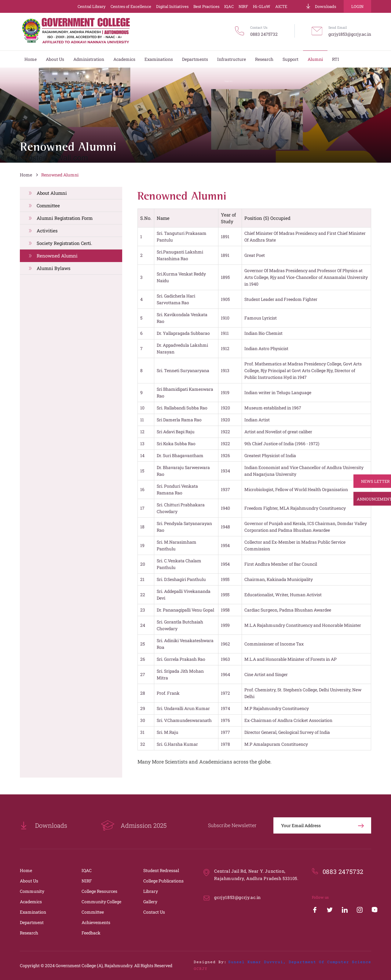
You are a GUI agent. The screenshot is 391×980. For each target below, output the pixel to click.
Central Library (92, 6)
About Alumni (52, 193)
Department (32, 922)
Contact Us (154, 912)
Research (29, 933)
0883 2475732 (264, 34)
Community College (101, 902)
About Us (29, 881)
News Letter (369, 481)
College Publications (163, 881)
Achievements (96, 922)
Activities (47, 231)
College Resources (99, 891)
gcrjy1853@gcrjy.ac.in (350, 34)
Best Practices (206, 6)
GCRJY (201, 969)
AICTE (281, 6)
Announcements (369, 499)
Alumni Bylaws (53, 268)
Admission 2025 (134, 825)
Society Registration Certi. (64, 243)
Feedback (91, 933)
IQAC (229, 6)
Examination (33, 912)
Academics (31, 902)
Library (151, 891)
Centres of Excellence (131, 6)
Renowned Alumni (60, 175)
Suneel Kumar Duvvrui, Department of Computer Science (300, 962)
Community (32, 891)
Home (26, 175)
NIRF (243, 6)
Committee (48, 205)
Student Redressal (161, 870)
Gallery (150, 902)
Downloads (321, 6)
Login (357, 6)
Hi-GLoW (262, 6)
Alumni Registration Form (65, 218)
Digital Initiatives (172, 6)
